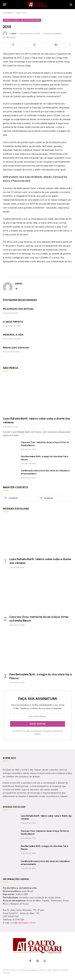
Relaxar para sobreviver (16, 348)
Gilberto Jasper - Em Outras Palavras (22, 20)
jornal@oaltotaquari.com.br (23, 923)
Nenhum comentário (52, 34)
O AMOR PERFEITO (13, 322)
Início (18, 13)
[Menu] (5, 5)
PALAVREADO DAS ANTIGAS (18, 309)
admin (14, 34)
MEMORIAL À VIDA (13, 335)
